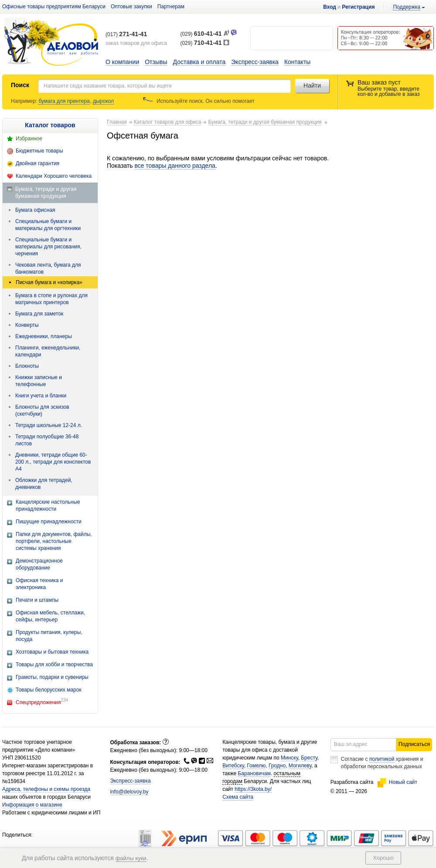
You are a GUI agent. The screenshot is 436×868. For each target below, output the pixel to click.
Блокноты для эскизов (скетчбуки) (42, 410)
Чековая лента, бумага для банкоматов (48, 268)
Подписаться (414, 744)
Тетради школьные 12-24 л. (49, 425)
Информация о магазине (32, 805)
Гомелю (256, 766)
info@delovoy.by (129, 792)
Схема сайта (238, 797)
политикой (382, 759)
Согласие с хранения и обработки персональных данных (382, 763)
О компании (122, 62)
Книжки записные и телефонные (39, 381)
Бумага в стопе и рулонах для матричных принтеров (51, 299)
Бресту (309, 758)
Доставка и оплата (199, 62)
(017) (126, 34)
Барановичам (254, 773)
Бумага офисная (35, 210)
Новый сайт (397, 782)
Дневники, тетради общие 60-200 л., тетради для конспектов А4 (53, 462)
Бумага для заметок (39, 314)
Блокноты (27, 366)
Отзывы (156, 62)
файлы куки (131, 858)
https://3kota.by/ (253, 789)
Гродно (277, 766)
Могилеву (300, 766)
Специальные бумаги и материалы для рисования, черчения (48, 247)
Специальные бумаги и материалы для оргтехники (48, 225)
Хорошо (383, 858)
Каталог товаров (50, 125)
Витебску (233, 766)
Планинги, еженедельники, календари (48, 351)
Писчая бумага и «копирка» (49, 282)
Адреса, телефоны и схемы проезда (46, 789)
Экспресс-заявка (255, 62)
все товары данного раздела (175, 166)
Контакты (297, 62)
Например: (25, 101)
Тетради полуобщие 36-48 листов (47, 440)
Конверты (27, 325)
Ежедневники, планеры (44, 336)
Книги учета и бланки (41, 396)
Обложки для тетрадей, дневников (44, 484)
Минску (290, 758)
